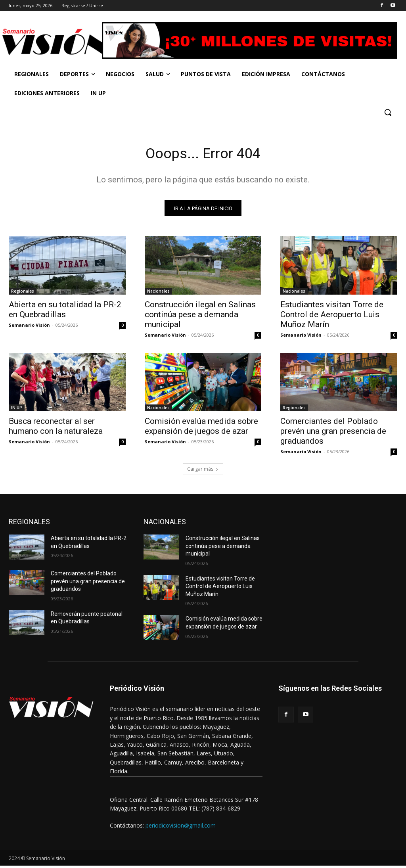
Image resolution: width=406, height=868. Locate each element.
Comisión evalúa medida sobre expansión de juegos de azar (201, 428)
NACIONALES (165, 524)
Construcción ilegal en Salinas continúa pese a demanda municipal (200, 316)
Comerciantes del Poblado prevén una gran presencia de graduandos (333, 433)
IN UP (17, 410)
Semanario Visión (29, 327)
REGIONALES (29, 524)
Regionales (23, 293)
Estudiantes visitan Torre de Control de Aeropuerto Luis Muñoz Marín (332, 316)
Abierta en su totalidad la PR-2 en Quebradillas (65, 311)
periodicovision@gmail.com (181, 828)
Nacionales (158, 293)
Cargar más (203, 471)
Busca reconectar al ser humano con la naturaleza (56, 428)
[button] (388, 112)
